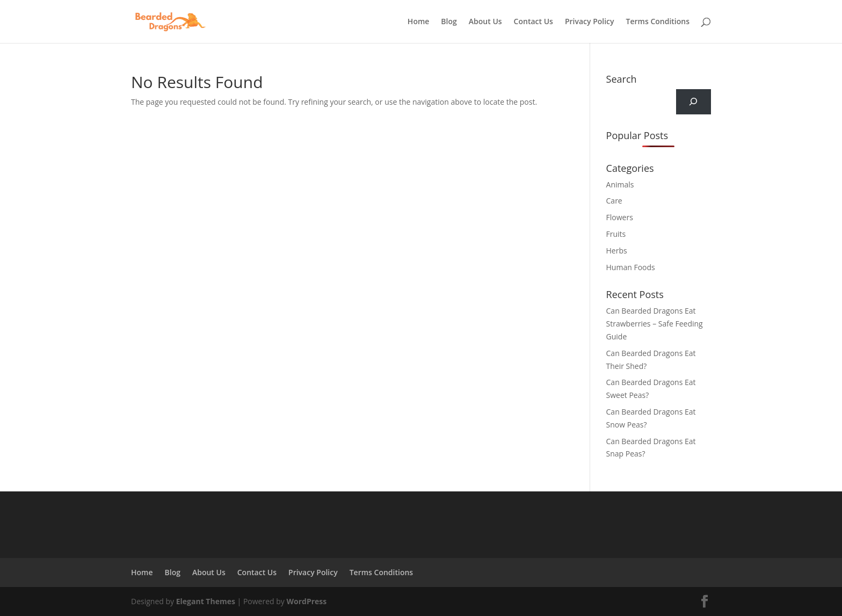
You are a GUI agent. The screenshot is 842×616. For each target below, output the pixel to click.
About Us (485, 22)
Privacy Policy (590, 22)
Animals (620, 184)
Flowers (620, 217)
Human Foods (631, 267)
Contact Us (533, 22)
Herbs (617, 251)
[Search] (694, 102)
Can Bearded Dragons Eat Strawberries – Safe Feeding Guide (655, 324)
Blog (449, 22)
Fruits (616, 234)
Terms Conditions (658, 22)
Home (419, 22)
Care (614, 201)
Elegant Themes (206, 601)
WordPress (306, 601)
